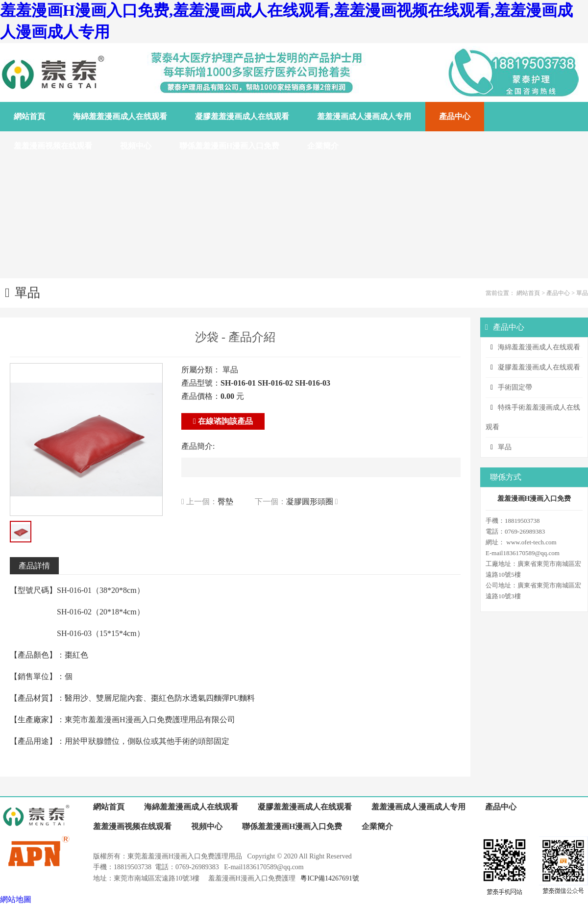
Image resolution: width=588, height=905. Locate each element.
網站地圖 (16, 899)
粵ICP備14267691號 (330, 878)
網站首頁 (528, 293)
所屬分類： (201, 370)
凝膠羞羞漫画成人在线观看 (539, 367)
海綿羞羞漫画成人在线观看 (539, 347)
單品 (582, 293)
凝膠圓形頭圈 (310, 501)
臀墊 (225, 501)
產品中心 (558, 293)
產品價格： (201, 396)
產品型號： (201, 383)
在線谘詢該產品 (223, 421)
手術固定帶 (515, 387)
